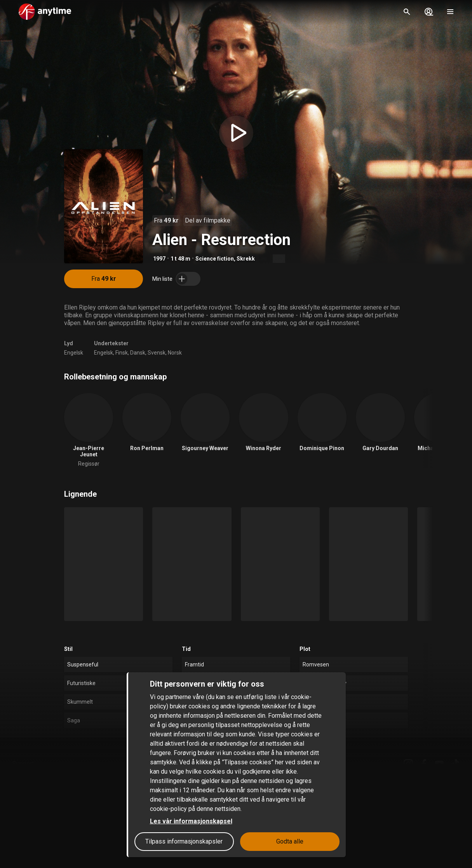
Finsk (122, 353)
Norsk (175, 353)
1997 (159, 259)
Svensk (157, 353)
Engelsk (74, 353)
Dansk (138, 353)
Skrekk (246, 259)
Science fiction (215, 259)
